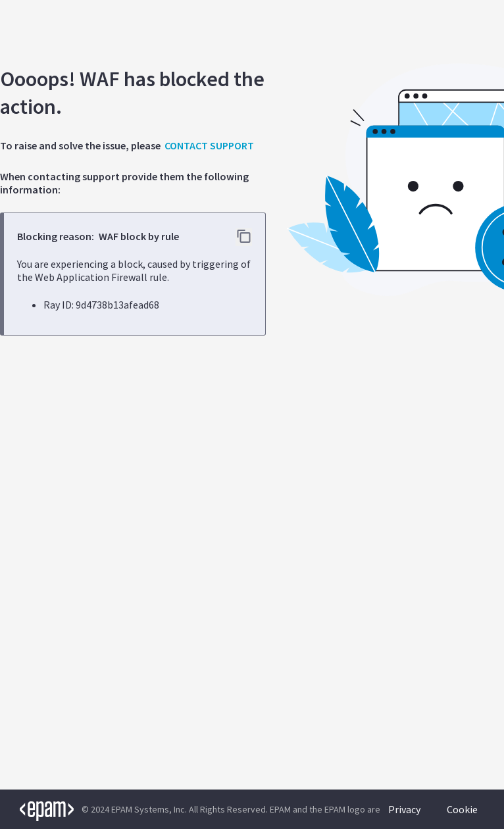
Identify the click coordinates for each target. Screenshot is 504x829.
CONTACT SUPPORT (209, 145)
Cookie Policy (462, 816)
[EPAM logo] (37, 809)
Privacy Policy (404, 816)
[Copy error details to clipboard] (244, 237)
